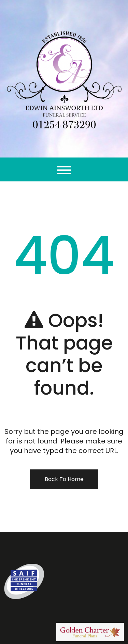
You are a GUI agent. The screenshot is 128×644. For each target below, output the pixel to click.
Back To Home (64, 479)
